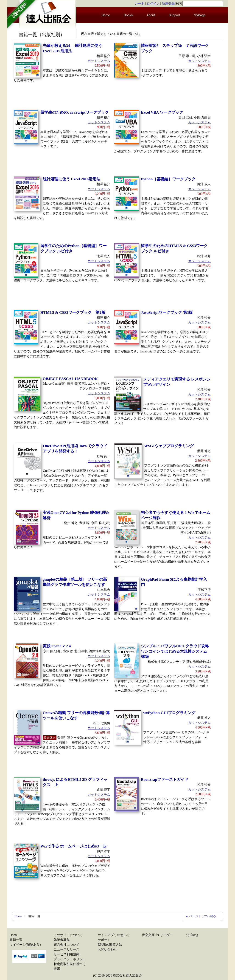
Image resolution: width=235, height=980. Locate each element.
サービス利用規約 (67, 954)
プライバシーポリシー (70, 959)
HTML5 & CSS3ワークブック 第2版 (73, 313)
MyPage (200, 15)
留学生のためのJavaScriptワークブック (75, 112)
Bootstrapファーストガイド (165, 780)
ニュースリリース (67, 950)
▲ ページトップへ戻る (201, 916)
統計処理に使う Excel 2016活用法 (71, 179)
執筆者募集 (62, 940)
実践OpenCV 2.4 (57, 646)
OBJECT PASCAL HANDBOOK (70, 379)
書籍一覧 (16, 940)
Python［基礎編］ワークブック (168, 179)
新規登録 (168, 4)
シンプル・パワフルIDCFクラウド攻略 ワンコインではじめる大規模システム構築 (175, 651)
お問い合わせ (107, 950)
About (151, 15)
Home (106, 15)
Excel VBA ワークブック (162, 112)
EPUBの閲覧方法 (110, 945)
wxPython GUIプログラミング (169, 713)
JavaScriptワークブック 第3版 (167, 313)
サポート (104, 940)
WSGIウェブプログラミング (169, 446)
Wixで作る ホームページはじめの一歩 (74, 846)
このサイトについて (68, 935)
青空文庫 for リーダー (157, 935)
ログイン (153, 4)
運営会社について (67, 945)
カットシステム (99, 61)
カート (140, 4)
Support (174, 15)
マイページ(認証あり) (25, 945)
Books (128, 15)
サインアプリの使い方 (114, 935)
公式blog (192, 935)
